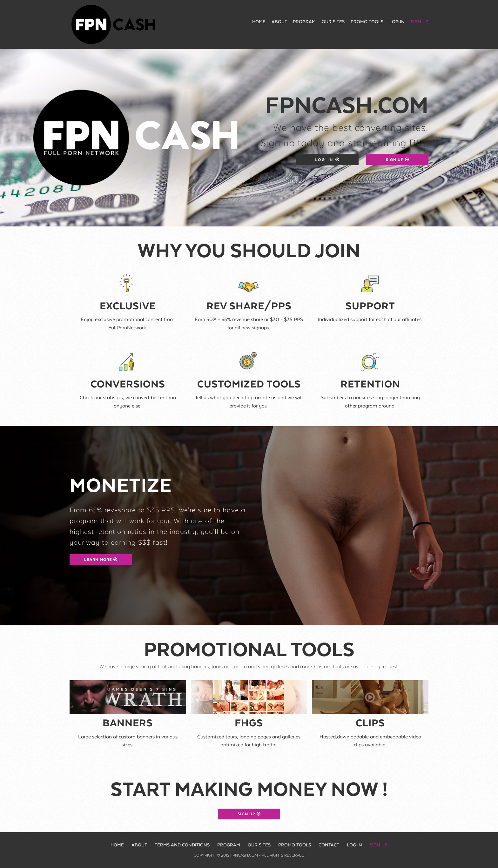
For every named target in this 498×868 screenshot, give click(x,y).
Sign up (420, 22)
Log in (397, 22)
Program (304, 22)
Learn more (101, 559)
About (279, 22)
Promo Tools (367, 22)
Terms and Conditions (182, 845)
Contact (329, 845)
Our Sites (333, 22)
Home (259, 22)
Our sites (259, 845)
